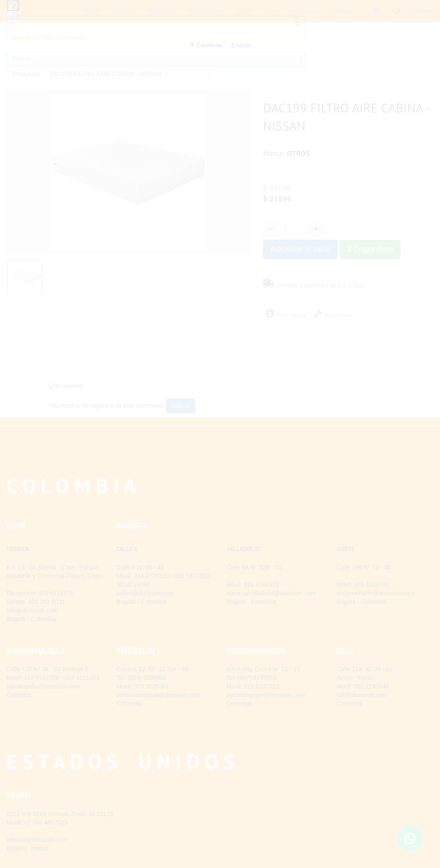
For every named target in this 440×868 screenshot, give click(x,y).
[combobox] (156, 72)
